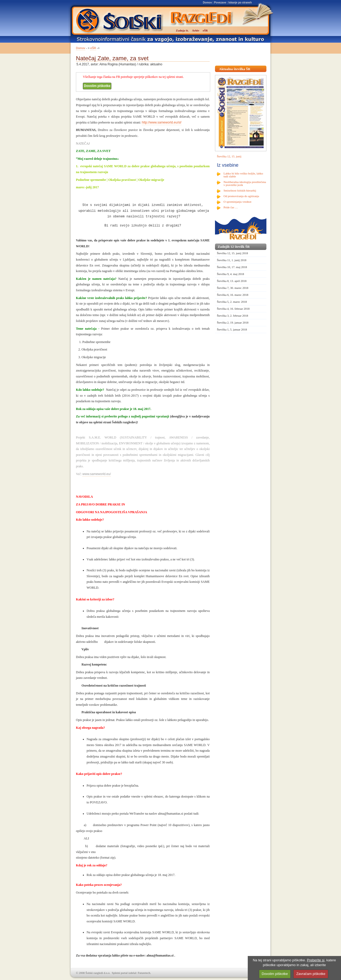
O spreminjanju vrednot (237, 202)
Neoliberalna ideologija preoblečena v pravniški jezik (245, 183)
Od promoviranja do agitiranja (241, 196)
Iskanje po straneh (240, 3)
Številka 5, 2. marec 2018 (232, 302)
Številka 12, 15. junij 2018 (232, 253)
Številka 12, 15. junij (229, 156)
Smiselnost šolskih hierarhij (240, 190)
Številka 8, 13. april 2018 (232, 281)
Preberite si (316, 960)
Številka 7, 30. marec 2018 (233, 288)
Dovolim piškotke (97, 86)
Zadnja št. (182, 30)
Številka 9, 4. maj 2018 (230, 274)
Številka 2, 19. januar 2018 (233, 322)
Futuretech (144, 973)
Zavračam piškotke (311, 974)
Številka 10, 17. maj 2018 (232, 267)
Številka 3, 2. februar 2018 (232, 316)
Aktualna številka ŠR (235, 69)
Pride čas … (231, 207)
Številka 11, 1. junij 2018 (232, 260)
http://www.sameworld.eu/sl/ (162, 122)
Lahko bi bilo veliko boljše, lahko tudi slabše (243, 175)
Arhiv (196, 30)
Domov (207, 3)
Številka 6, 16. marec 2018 (233, 295)
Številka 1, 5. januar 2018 (232, 329)
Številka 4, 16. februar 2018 (233, 309)
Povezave (220, 3)
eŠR (93, 48)
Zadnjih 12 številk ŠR (234, 247)
